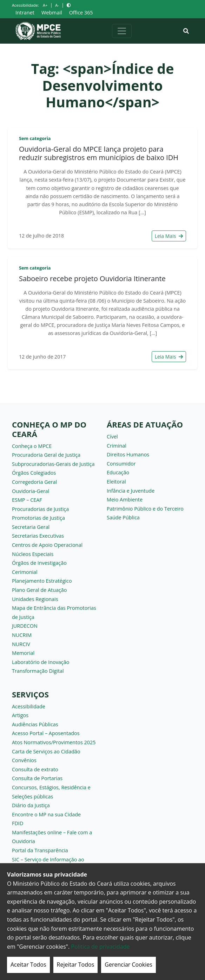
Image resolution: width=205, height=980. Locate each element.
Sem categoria (35, 138)
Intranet (25, 12)
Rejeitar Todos (76, 965)
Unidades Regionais (35, 599)
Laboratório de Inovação (41, 662)
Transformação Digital (38, 671)
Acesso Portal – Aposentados (46, 733)
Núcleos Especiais (33, 554)
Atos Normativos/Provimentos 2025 (54, 742)
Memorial (23, 653)
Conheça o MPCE (32, 446)
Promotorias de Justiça (38, 518)
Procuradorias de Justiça (40, 509)
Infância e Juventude (131, 491)
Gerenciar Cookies (128, 965)
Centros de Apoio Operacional (47, 545)
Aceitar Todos (28, 965)
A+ (45, 5)
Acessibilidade (29, 706)
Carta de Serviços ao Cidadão (46, 751)
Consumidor (121, 464)
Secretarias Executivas (38, 536)
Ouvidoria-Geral (31, 491)
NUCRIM (22, 635)
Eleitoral (116, 482)
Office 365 (81, 12)
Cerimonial (25, 572)
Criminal (117, 446)
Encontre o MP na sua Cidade (46, 814)
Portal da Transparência (40, 850)
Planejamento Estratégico (42, 581)
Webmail (52, 12)
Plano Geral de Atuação (39, 590)
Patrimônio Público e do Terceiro (145, 509)
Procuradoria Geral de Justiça (46, 455)
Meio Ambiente (125, 500)
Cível (112, 437)
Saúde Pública (123, 517)
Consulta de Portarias (37, 778)
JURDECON (25, 626)
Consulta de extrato (35, 769)
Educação (118, 472)
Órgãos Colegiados (34, 473)
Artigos (20, 715)
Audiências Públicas (35, 724)
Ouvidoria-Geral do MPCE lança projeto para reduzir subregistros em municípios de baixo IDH (99, 153)
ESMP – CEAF (27, 500)
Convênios (24, 760)
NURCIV (21, 644)
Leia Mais (169, 236)
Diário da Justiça (31, 805)
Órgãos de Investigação (39, 563)
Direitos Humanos (128, 454)
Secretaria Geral (31, 527)
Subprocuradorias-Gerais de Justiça (53, 464)
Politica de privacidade (100, 947)
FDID (18, 823)
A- (57, 5)
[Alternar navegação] (122, 31)
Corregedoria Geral (34, 482)
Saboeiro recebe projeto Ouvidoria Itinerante (92, 279)
